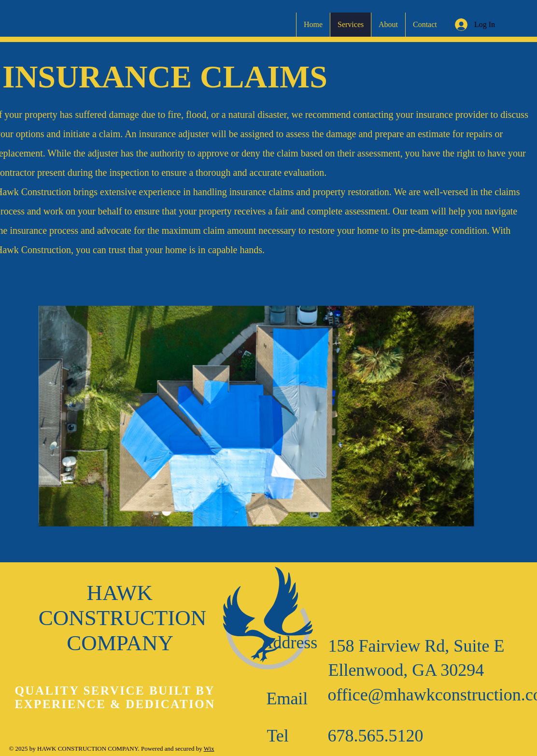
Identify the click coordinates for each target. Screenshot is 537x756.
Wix (209, 749)
